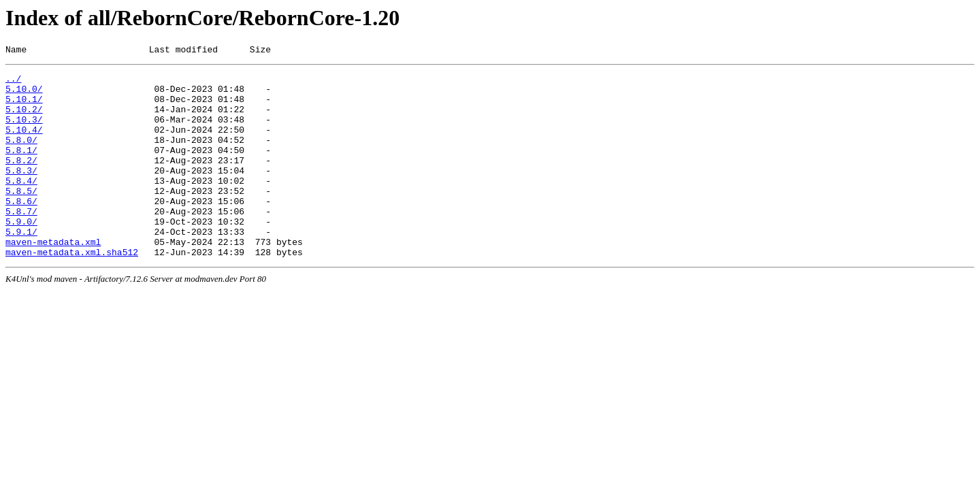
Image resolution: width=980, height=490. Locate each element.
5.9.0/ (21, 254)
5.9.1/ (21, 266)
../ (13, 82)
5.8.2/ (21, 180)
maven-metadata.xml (53, 278)
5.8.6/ (21, 229)
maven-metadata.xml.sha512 (72, 291)
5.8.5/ (21, 217)
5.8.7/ (21, 242)
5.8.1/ (21, 168)
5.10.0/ (24, 95)
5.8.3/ (21, 193)
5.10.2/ (24, 119)
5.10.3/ (24, 131)
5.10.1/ (24, 107)
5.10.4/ (24, 144)
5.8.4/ (21, 205)
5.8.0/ (21, 156)
